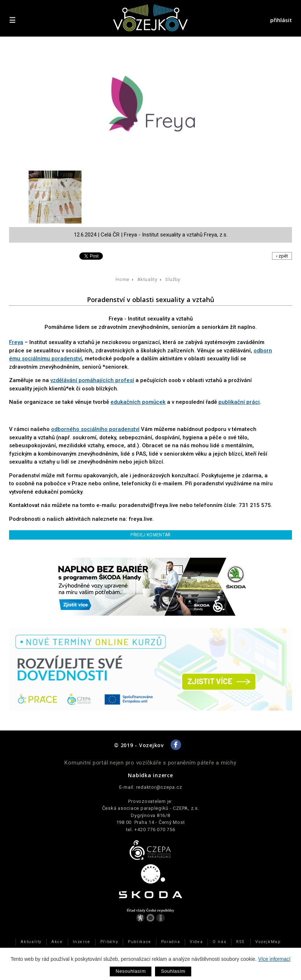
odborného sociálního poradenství (95, 429)
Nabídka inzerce (150, 775)
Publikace (140, 942)
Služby (173, 279)
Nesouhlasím (131, 971)
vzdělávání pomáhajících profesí (92, 380)
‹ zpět (282, 256)
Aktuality (147, 279)
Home (122, 279)
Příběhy (109, 942)
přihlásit (281, 20)
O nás (220, 942)
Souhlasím (173, 971)
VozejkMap (268, 942)
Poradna (171, 942)
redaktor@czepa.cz (159, 787)
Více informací (274, 959)
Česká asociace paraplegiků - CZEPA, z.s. (151, 808)
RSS (240, 942)
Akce (57, 942)
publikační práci (239, 402)
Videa (196, 942)
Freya (16, 342)
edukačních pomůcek (138, 402)
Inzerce (82, 942)
